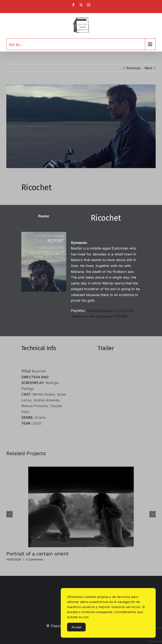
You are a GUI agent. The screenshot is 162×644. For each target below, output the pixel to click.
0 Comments (34, 559)
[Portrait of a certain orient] (81, 469)
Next (148, 68)
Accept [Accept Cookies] (76, 627)
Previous (133, 68)
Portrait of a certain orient (37, 554)
